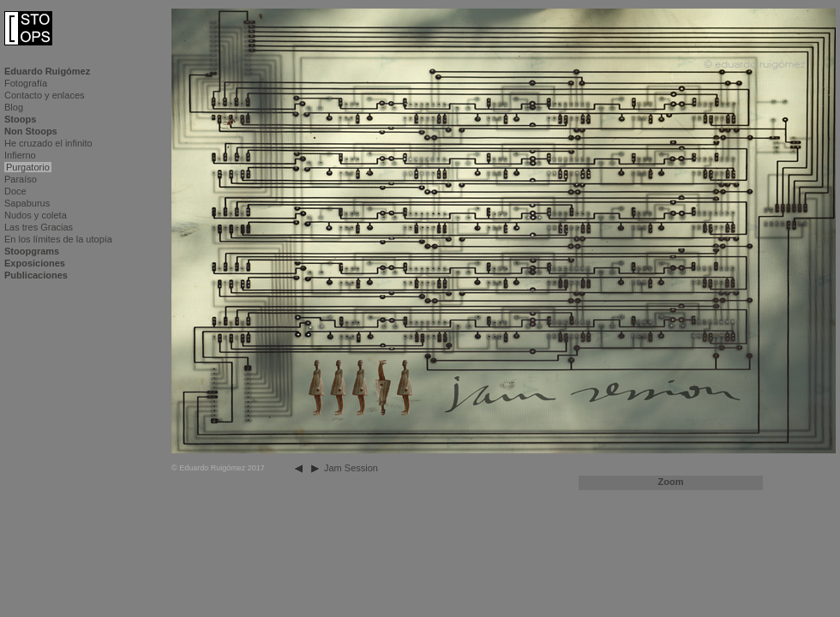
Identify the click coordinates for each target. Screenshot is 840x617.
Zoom (671, 482)
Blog (14, 107)
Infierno (20, 155)
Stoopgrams (32, 251)
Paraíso (21, 179)
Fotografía (26, 83)
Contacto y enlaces (45, 95)
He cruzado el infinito (48, 143)
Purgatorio (28, 167)
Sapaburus (27, 203)
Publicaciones (36, 275)
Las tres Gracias (39, 227)
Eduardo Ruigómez (47, 71)
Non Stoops (31, 131)
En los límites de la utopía (58, 239)
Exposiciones (35, 263)
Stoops (20, 119)
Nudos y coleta (36, 215)
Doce (15, 191)
